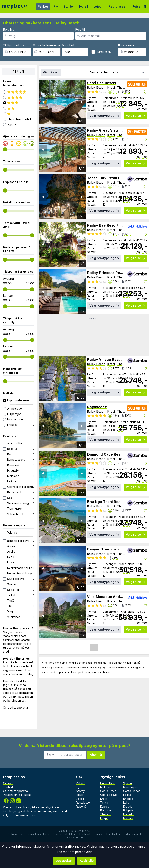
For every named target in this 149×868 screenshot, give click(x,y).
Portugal (106, 810)
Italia (126, 803)
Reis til (80, 29)
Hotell (84, 7)
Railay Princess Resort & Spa (113, 273)
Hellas (127, 795)
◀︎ (43, 102)
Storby (69, 7)
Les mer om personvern (74, 852)
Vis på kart (51, 72)
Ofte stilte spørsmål (16, 708)
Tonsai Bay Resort (103, 178)
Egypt (104, 818)
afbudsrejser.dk (54, 834)
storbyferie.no (75, 837)
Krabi (111, 88)
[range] (5, 149)
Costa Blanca (132, 791)
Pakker (43, 7)
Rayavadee (97, 407)
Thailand (123, 88)
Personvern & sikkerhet (18, 795)
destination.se (116, 834)
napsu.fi (101, 834)
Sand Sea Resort (102, 83)
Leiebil (98, 7)
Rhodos (128, 799)
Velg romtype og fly (104, 116)
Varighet (68, 45)
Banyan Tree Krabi (103, 549)
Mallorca (106, 787)
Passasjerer (126, 45)
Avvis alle (87, 861)
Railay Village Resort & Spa (111, 359)
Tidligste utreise (15, 45)
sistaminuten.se (33, 834)
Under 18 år (108, 783)
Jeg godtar (64, 861)
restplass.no (15, 834)
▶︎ (82, 102)
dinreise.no (133, 834)
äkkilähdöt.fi (72, 834)
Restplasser (118, 7)
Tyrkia (104, 803)
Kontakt (8, 787)
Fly (56, 7)
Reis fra (9, 29)
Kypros (105, 807)
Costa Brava (108, 791)
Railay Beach (96, 88)
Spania (127, 783)
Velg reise (135, 116)
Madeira (128, 818)
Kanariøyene (131, 787)
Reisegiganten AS (79, 831)
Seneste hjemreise (46, 45)
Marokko (129, 814)
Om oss (8, 783)
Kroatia (128, 807)
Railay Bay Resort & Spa (108, 225)
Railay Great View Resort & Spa (115, 130)
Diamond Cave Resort (106, 454)
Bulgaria (128, 810)
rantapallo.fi (87, 834)
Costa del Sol (109, 795)
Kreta (104, 799)
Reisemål (139, 7)
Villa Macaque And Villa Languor (116, 597)
